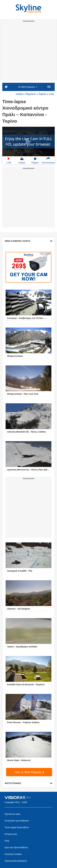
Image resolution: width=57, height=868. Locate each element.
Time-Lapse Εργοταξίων (17, 827)
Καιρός (22, 160)
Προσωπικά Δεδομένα (16, 861)
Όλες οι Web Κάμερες (29, 772)
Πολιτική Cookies (13, 854)
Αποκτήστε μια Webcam (17, 821)
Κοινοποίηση (48, 160)
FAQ (7, 841)
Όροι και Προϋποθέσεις (16, 847)
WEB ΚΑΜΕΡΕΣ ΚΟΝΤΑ (28, 241)
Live (51, 94)
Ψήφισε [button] (35, 160)
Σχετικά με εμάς (12, 814)
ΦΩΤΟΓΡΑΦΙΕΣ (28, 783)
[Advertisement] (28, 52)
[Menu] (49, 87)
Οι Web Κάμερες (28, 87)
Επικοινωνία (11, 834)
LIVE (9, 160)
